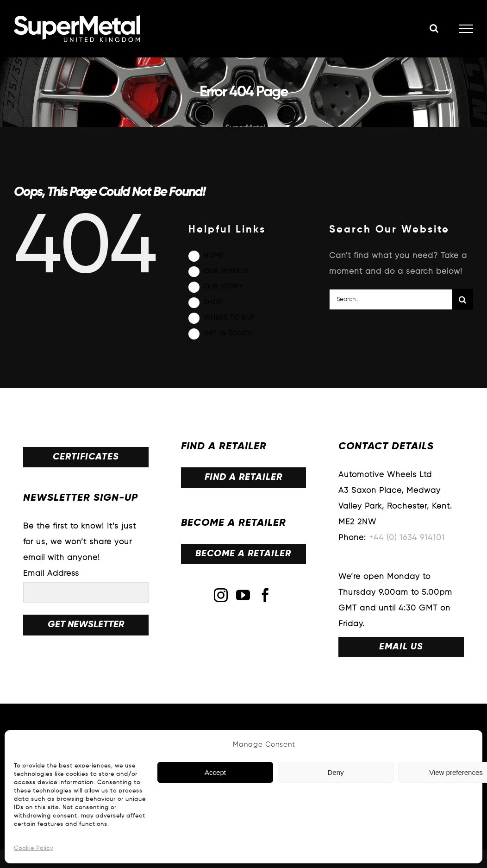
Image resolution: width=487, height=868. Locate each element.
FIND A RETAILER (243, 478)
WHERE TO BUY (229, 318)
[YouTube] (243, 595)
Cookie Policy (34, 849)
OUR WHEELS (226, 271)
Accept (215, 772)
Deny (335, 772)
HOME (214, 256)
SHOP (213, 302)
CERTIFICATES (86, 457)
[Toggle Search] (434, 28)
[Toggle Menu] (466, 29)
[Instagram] (221, 595)
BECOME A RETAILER (243, 554)
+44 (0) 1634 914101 (407, 538)
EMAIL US (401, 647)
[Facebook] (265, 595)
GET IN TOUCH (228, 333)
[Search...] (391, 299)
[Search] (463, 299)
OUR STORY (223, 287)
